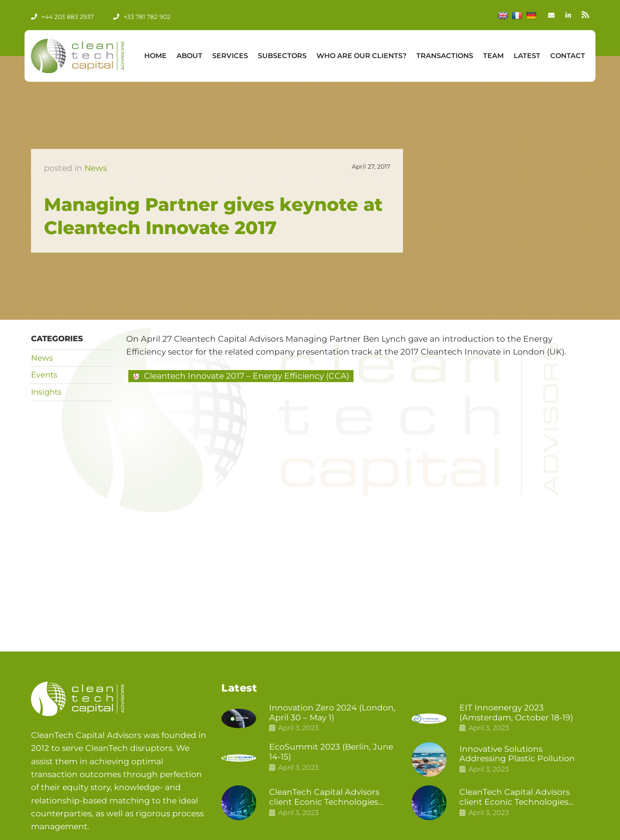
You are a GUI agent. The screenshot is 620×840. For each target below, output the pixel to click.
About (189, 56)
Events (44, 375)
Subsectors (282, 56)
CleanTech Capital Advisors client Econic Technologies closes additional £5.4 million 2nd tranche (328, 797)
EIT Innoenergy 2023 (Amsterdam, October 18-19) (516, 713)
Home (155, 56)
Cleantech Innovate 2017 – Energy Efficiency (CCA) (246, 376)
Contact (568, 56)
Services (230, 56)
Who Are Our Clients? (361, 56)
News (96, 168)
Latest (527, 56)
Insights (46, 392)
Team (493, 56)
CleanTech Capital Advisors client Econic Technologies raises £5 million (515, 797)
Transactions (445, 56)
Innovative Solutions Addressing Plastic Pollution (517, 754)
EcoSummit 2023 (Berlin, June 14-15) (331, 752)
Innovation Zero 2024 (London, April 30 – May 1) (332, 713)
